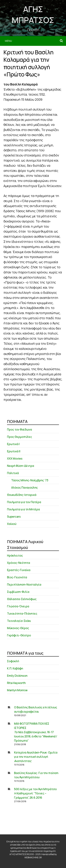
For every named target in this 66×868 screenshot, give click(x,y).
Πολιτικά (13, 473)
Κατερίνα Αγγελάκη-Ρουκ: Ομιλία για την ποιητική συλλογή (36, 757)
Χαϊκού (12, 524)
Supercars (14, 517)
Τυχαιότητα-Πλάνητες (22, 614)
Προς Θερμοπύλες (19, 437)
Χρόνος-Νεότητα (19, 563)
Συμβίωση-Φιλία (18, 592)
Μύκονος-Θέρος (18, 628)
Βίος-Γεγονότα (17, 577)
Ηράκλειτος (15, 555)
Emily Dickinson (17, 676)
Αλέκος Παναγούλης (24, 488)
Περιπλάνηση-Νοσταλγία (24, 585)
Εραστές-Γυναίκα (19, 570)
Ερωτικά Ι (13, 444)
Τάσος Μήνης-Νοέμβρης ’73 (30, 480)
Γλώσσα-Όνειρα (18, 606)
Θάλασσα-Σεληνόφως (22, 599)
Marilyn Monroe (17, 690)
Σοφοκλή (13, 661)
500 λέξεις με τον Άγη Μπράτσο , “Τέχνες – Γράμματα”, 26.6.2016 (35, 793)
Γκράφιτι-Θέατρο (19, 635)
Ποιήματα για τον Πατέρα (24, 502)
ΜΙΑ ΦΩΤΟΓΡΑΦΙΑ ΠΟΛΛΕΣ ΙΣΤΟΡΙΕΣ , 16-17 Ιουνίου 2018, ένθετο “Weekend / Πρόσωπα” (36, 732)
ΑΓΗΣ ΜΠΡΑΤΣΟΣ (33, 15)
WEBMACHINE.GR (33, 857)
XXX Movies (15, 459)
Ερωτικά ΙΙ (14, 451)
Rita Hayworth (16, 683)
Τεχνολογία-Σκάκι (19, 621)
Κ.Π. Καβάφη (15, 668)
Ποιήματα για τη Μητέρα (23, 509)
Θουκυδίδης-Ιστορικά (22, 495)
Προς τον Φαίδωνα (19, 429)
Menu (8, 41)
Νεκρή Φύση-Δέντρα (21, 466)
